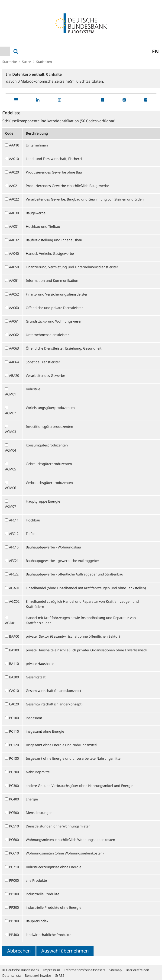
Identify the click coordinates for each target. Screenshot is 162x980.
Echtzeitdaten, (90, 81)
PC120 (14, 745)
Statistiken (44, 62)
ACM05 (11, 469)
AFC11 (14, 520)
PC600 (14, 840)
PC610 (14, 853)
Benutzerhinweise (38, 975)
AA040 (14, 253)
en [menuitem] (155, 51)
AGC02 (14, 601)
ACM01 (11, 394)
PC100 (14, 718)
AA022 (14, 199)
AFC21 (14, 561)
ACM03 (11, 432)
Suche (27, 62)
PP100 (14, 894)
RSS (60, 975)
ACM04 (11, 450)
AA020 (14, 172)
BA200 (14, 677)
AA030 (14, 213)
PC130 (14, 758)
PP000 (14, 880)
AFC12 (14, 534)
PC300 (14, 786)
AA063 (14, 348)
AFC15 (14, 547)
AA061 (14, 321)
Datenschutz (11, 975)
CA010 (14, 691)
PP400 (14, 935)
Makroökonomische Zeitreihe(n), (47, 81)
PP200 (14, 907)
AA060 (14, 308)
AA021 (14, 186)
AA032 (14, 240)
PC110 (14, 731)
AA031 (14, 226)
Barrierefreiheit (137, 970)
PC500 (14, 813)
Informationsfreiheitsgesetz (85, 970)
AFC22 (14, 574)
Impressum (52, 970)
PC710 (14, 867)
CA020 (14, 704)
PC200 (14, 772)
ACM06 (11, 488)
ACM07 (11, 506)
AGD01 (10, 623)
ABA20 (14, 375)
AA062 (14, 335)
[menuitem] (5, 51)
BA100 (14, 650)
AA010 (14, 159)
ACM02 (11, 413)
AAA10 (14, 145)
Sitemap (115, 970)
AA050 (14, 267)
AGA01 (14, 588)
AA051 (14, 280)
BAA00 (14, 636)
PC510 (14, 826)
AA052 (14, 294)
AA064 (14, 362)
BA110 (14, 664)
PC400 (14, 799)
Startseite (10, 62)
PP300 (14, 921)
